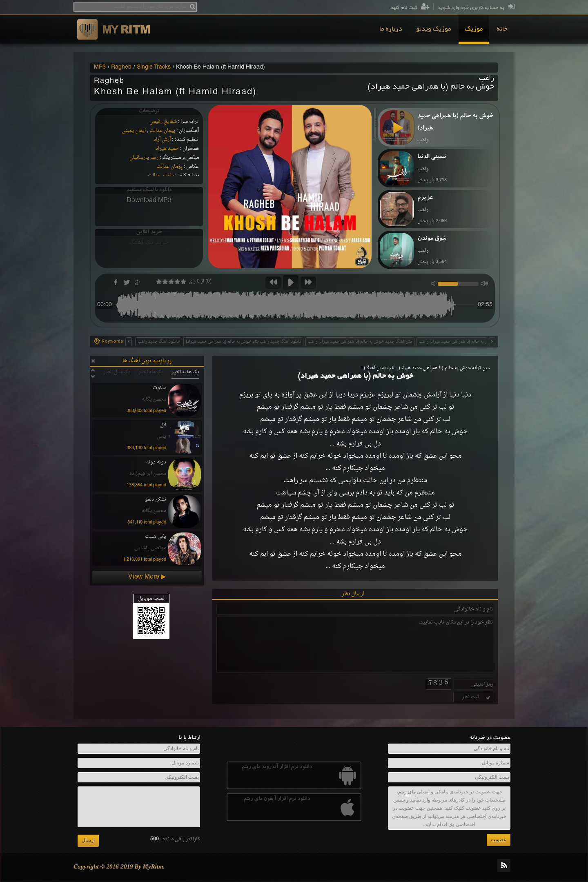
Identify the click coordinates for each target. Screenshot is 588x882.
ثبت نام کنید (410, 8)
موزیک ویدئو (433, 29)
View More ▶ (147, 577)
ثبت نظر (477, 697)
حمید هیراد (167, 149)
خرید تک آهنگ (149, 243)
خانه (502, 29)
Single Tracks (154, 67)
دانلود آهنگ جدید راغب (158, 342)
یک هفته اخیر (185, 372)
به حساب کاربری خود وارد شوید (476, 8)
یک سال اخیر (117, 372)
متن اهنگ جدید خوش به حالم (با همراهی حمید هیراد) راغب (471, 342)
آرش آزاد (162, 140)
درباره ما (391, 29)
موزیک (474, 29)
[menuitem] (502, 29)
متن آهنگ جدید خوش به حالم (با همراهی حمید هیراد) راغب (360, 342)
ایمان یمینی (134, 131)
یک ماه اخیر (151, 372)
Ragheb (121, 67)
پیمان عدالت (162, 131)
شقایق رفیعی (163, 122)
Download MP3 (149, 200)
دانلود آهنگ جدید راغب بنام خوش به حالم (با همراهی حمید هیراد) (243, 342)
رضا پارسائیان (144, 158)
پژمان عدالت (169, 167)
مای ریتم (407, 792)
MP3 (100, 67)
